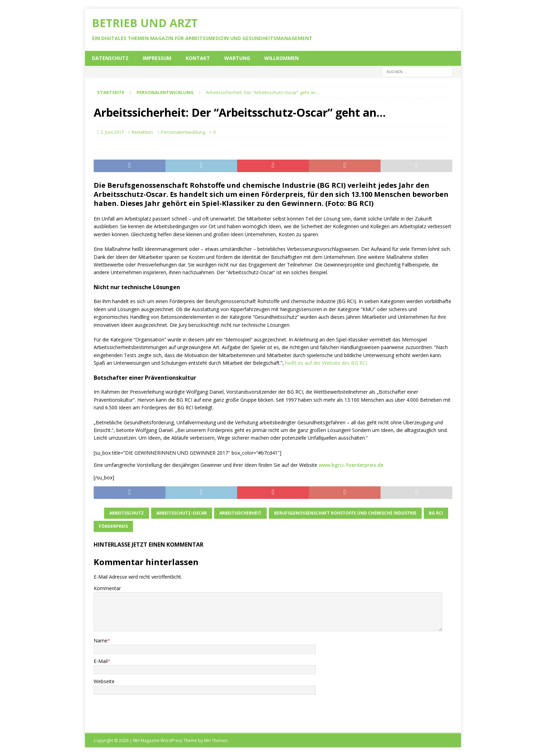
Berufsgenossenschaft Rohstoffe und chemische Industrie (345, 513)
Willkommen (282, 58)
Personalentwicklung (183, 132)
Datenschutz (110, 58)
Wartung (237, 58)
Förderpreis (113, 526)
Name (101, 641)
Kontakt (198, 58)
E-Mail (101, 661)
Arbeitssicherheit (240, 513)
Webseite (104, 681)
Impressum (157, 58)
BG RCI (436, 513)
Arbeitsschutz (127, 513)
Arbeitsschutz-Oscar (182, 513)
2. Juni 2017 (112, 132)
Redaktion (142, 132)
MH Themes (216, 740)
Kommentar (107, 588)
